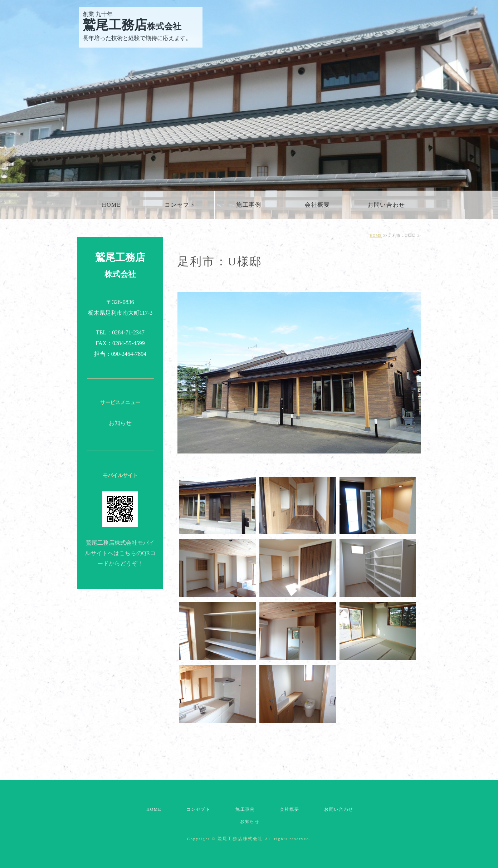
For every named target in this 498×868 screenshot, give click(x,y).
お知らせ (120, 423)
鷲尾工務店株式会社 (240, 839)
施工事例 (249, 205)
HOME (112, 205)
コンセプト (180, 205)
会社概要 (317, 205)
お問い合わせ (386, 205)
